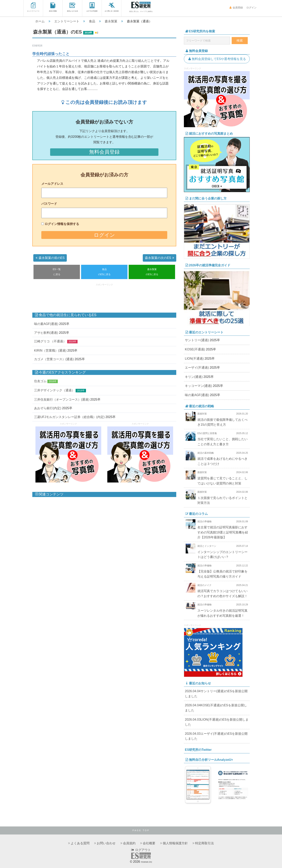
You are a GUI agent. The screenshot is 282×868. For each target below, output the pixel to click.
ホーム (40, 21)
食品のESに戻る (104, 272)
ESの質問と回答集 (207, 433)
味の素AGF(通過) (46, 324)
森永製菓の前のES (50, 258)
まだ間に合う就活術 (112, 7)
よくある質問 (80, 843)
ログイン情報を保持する (62, 224)
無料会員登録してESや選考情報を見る (217, 59)
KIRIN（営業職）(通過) (50, 351)
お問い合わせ (106, 843)
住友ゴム (40, 381)
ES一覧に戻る (57, 272)
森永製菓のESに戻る (152, 272)
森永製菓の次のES (160, 258)
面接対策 (202, 414)
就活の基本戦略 (206, 453)
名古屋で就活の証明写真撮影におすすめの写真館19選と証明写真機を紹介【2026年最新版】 (223, 532)
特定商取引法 (204, 843)
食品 (92, 21)
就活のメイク (204, 585)
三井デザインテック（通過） (54, 390)
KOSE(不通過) (195, 349)
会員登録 (236, 8)
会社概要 (149, 843)
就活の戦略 (53, 7)
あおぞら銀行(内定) (48, 408)
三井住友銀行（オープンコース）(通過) (62, 400)
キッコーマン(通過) (198, 386)
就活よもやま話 (72, 7)
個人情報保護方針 (175, 843)
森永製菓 (111, 21)
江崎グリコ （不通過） (50, 341)
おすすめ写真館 (92, 7)
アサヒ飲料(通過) (46, 333)
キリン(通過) (194, 377)
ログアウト (141, 850)
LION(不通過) (194, 359)
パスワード (49, 204)
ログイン (251, 8)
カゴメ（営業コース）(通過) (54, 359)
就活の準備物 (204, 522)
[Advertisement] (104, 296)
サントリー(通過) (197, 340)
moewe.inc (146, 862)
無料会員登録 (104, 152)
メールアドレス (52, 184)
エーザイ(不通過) (197, 368)
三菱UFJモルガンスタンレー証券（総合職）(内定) (69, 417)
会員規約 (129, 843)
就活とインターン (207, 546)
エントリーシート (33, 7)
